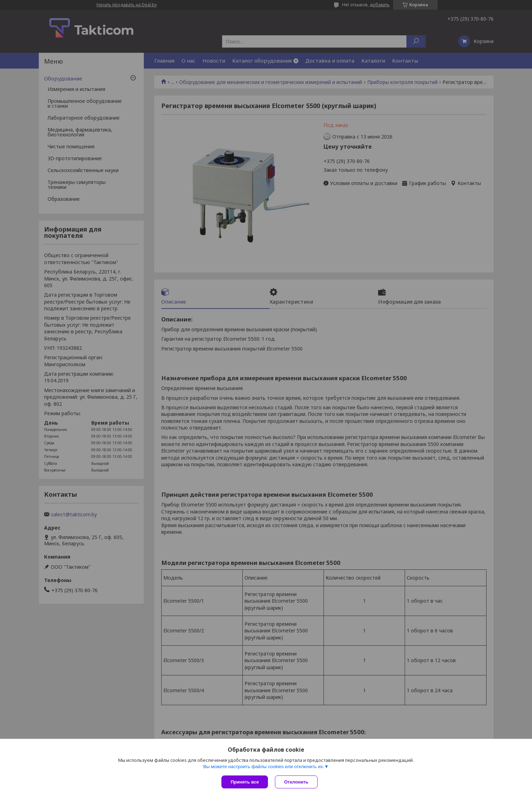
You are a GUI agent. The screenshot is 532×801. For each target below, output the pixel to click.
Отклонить (296, 782)
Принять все (245, 782)
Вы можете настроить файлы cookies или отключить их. (264, 767)
